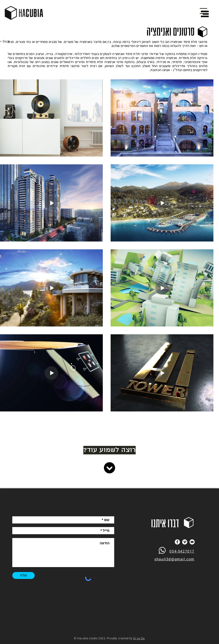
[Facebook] (177, 542)
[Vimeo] (185, 542)
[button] (205, 14)
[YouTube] (192, 542)
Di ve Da (139, 638)
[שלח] (23, 575)
